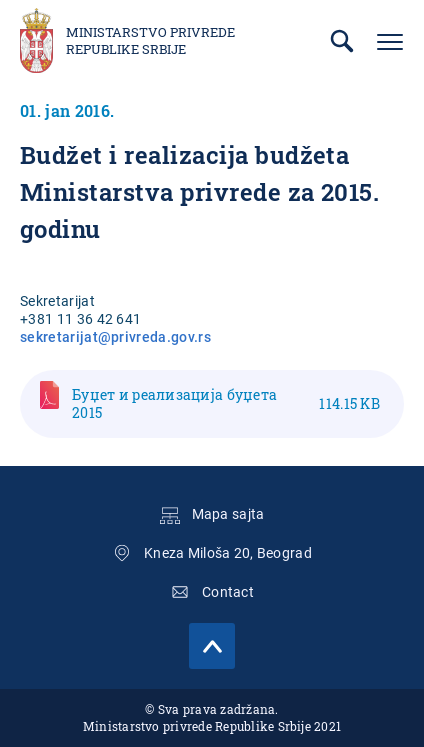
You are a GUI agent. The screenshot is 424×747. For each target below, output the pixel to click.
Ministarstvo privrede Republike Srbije (150, 41)
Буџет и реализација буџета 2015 (226, 403)
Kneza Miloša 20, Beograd (228, 553)
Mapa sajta (228, 514)
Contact (228, 592)
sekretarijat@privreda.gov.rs (115, 337)
